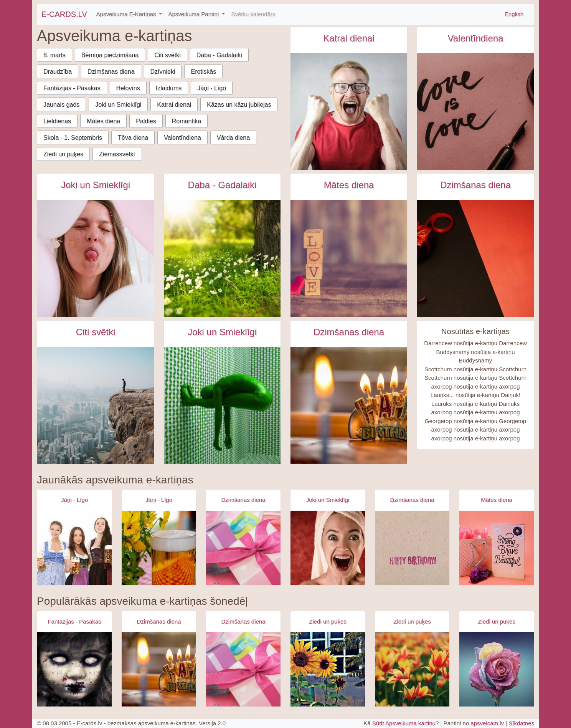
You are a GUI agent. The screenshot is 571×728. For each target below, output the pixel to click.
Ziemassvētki (117, 154)
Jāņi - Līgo (212, 88)
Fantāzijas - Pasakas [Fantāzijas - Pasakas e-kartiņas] (74, 621)
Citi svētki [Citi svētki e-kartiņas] (96, 332)
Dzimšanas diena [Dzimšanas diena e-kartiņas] (475, 185)
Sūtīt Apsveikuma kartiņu (404, 723)
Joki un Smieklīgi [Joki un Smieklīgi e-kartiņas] (96, 185)
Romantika (186, 121)
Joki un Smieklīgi (118, 105)
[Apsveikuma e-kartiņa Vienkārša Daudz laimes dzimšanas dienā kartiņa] (412, 548)
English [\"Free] (514, 14)
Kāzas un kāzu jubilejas (239, 105)
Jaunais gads (61, 105)
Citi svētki (167, 55)
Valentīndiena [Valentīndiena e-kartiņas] (475, 38)
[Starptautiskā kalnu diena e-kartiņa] (96, 405)
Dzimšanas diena (111, 72)
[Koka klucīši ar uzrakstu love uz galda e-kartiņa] (349, 258)
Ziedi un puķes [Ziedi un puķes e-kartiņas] (328, 621)
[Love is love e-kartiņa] (475, 111)
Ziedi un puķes (63, 154)
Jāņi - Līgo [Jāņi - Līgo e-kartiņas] (74, 500)
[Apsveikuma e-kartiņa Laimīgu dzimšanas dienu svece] (159, 669)
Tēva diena (133, 138)
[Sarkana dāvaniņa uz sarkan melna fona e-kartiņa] (475, 258)
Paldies (146, 121)
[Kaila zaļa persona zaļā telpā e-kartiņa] (222, 405)
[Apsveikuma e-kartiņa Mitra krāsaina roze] (497, 669)
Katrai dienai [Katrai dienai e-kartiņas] (349, 38)
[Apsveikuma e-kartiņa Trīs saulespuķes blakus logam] (328, 669)
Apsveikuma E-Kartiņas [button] (127, 14)
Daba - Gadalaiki (219, 55)
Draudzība (58, 72)
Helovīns (128, 88)
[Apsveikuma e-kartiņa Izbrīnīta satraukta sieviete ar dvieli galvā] (328, 548)
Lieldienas (57, 121)
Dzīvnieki (163, 72)
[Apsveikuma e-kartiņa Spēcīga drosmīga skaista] (497, 548)
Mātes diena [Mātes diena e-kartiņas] (349, 185)
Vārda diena (233, 138)
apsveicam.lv (487, 723)
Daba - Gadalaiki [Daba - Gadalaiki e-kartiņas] (222, 185)
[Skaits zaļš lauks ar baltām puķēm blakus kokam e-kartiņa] (222, 258)
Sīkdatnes (521, 723)
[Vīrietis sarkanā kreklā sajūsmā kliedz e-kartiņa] (349, 111)
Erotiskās (203, 72)
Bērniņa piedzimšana (110, 55)
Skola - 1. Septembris (73, 138)
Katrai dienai (174, 105)
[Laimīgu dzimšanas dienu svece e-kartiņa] (349, 405)
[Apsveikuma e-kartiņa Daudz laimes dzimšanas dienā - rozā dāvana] (243, 548)
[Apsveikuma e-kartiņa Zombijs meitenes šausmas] (74, 669)
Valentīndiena (182, 138)
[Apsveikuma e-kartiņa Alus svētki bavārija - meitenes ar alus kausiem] (74, 548)
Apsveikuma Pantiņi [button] (194, 14)
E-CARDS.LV (64, 14)
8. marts (54, 55)
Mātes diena (103, 121)
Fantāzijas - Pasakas (72, 88)
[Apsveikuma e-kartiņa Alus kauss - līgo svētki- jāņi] (159, 548)
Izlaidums (169, 88)
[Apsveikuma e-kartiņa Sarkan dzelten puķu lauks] (412, 669)
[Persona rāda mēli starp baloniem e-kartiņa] (96, 258)
